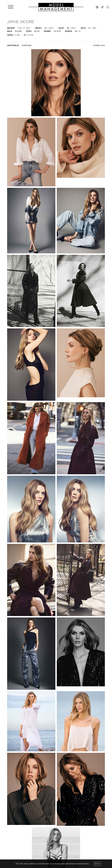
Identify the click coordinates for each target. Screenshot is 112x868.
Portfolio (13, 45)
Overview (27, 45)
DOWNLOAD (99, 45)
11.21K (29, 35)
